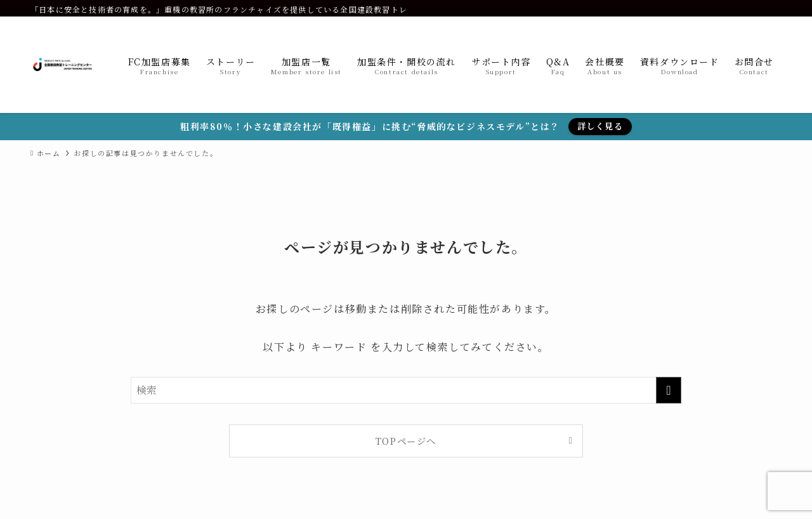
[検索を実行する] (669, 390)
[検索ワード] (406, 390)
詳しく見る (600, 126)
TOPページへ (406, 441)
